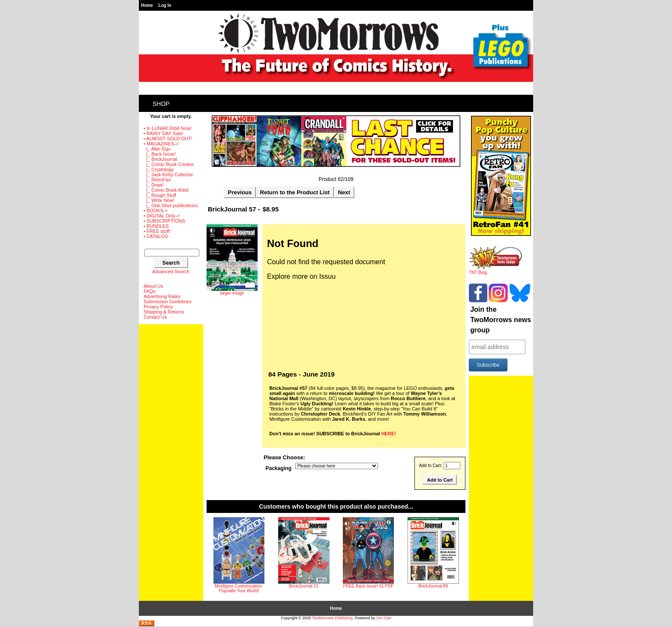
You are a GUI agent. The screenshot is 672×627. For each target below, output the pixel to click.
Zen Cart (384, 618)
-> (161, 144)
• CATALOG (156, 236)
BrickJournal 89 (433, 586)
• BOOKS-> (156, 211)
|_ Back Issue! (160, 154)
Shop (161, 104)
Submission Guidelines (168, 301)
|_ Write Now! (159, 200)
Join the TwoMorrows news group (501, 320)
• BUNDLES (156, 226)
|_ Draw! (154, 185)
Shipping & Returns (164, 312)
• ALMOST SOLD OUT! (168, 139)
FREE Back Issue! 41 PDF (369, 586)
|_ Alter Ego (157, 149)
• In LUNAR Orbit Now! (167, 128)
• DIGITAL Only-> (162, 216)
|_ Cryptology (159, 169)
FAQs (150, 291)
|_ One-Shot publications (171, 205)
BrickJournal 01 (304, 586)
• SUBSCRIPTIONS (164, 221)
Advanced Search (171, 271)
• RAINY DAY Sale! (163, 133)
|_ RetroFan (157, 180)
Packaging (279, 468)
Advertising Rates (162, 296)
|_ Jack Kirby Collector (168, 175)
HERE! (389, 434)
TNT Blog (496, 271)
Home (147, 5)
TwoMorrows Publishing (332, 618)
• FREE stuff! (157, 231)
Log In (165, 5)
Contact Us (155, 317)
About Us (153, 286)
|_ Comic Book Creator (169, 164)
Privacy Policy (158, 307)
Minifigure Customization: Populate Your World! (239, 588)
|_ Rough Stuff (160, 195)
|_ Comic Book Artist (166, 190)
